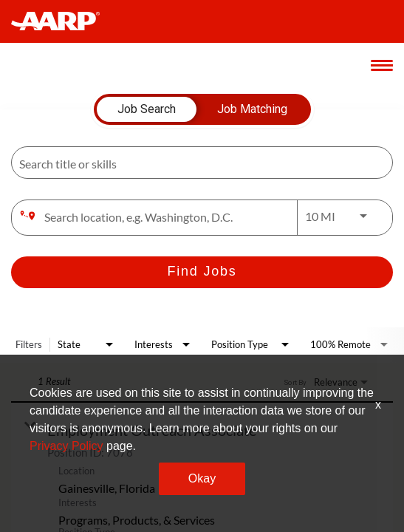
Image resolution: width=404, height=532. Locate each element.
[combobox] (195, 163)
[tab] (147, 109)
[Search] (202, 272)
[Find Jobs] (202, 272)
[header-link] (62, 21)
